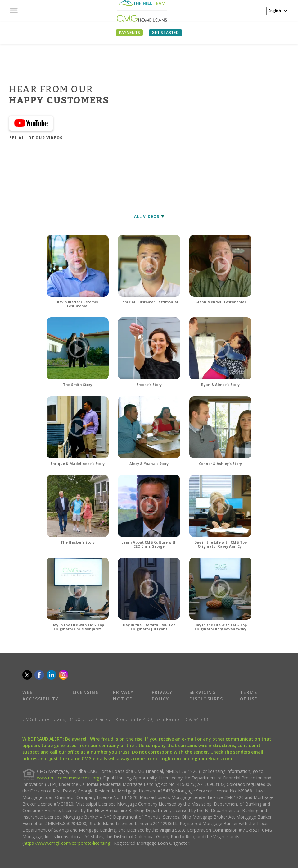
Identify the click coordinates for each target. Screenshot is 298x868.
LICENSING (86, 692)
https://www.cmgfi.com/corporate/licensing (67, 843)
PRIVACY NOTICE (123, 696)
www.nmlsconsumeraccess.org (68, 778)
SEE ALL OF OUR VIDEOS (36, 138)
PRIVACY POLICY (162, 696)
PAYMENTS (129, 32)
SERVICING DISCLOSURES (206, 696)
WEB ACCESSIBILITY (41, 696)
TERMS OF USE (249, 696)
